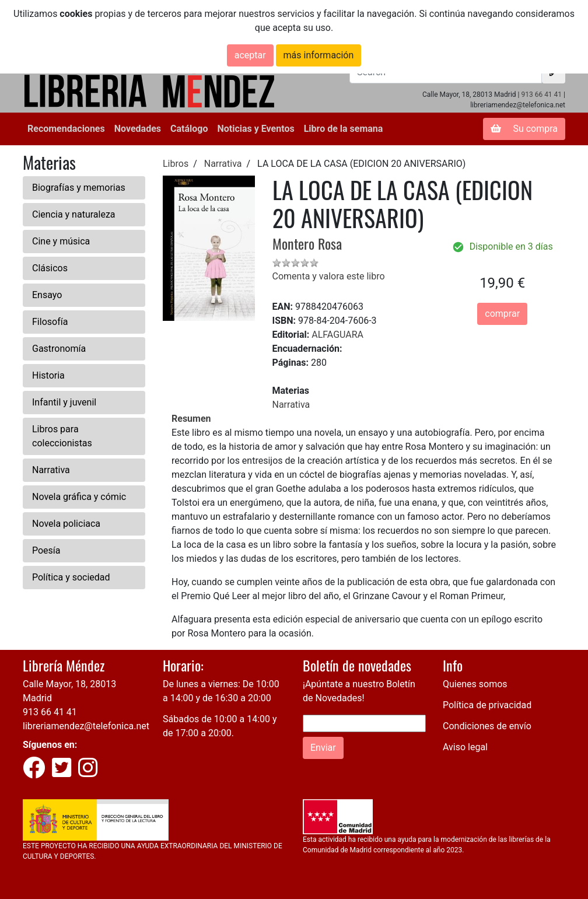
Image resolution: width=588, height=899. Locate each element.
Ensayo (47, 295)
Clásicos (50, 268)
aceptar (250, 55)
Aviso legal (465, 747)
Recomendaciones (66, 129)
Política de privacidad (487, 705)
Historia (48, 375)
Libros (176, 164)
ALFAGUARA (337, 335)
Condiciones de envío (487, 726)
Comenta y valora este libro (329, 276)
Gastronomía (59, 349)
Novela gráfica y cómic (79, 497)
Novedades (138, 129)
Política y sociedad (71, 577)
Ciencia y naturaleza (74, 214)
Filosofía (50, 322)
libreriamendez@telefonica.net (86, 726)
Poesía (46, 550)
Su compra (524, 129)
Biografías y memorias (79, 188)
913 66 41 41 (541, 95)
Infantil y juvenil (64, 402)
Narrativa (51, 470)
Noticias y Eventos (256, 129)
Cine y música (61, 241)
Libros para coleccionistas (62, 436)
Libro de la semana (344, 129)
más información (319, 55)
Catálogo (189, 129)
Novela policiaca (66, 524)
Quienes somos (475, 684)
